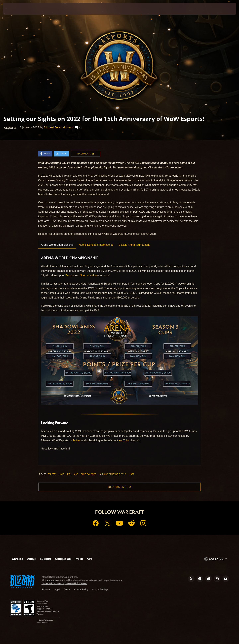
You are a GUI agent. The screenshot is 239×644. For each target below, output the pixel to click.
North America (88, 275)
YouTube (124, 440)
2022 (132, 474)
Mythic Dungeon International (96, 245)
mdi (69, 474)
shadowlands (89, 474)
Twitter (77, 440)
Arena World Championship (57, 245)
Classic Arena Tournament (134, 245)
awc (62, 474)
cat (76, 474)
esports (52, 474)
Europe (70, 275)
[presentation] (15, 9)
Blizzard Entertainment (59, 127)
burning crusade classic (113, 474)
